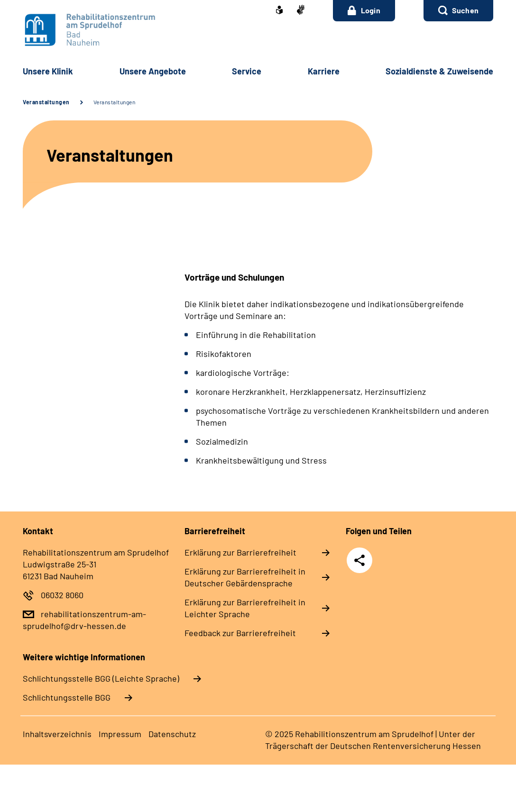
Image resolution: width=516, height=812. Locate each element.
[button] (458, 11)
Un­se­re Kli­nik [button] (48, 71)
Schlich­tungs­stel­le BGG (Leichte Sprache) (101, 678)
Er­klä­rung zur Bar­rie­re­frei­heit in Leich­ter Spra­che (245, 608)
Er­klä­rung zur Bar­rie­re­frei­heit (240, 552)
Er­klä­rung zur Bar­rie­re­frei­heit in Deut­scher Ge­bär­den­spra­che (245, 577)
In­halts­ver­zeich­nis (57, 734)
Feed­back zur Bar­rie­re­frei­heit (240, 633)
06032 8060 (62, 595)
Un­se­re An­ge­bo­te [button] (153, 71)
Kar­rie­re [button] (324, 71)
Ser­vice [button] (247, 71)
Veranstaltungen (46, 102)
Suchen (465, 10)
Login (364, 10)
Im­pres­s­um (120, 734)
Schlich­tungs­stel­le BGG (67, 697)
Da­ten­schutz (172, 734)
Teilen (359, 560)
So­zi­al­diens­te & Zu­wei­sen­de (439, 71)
